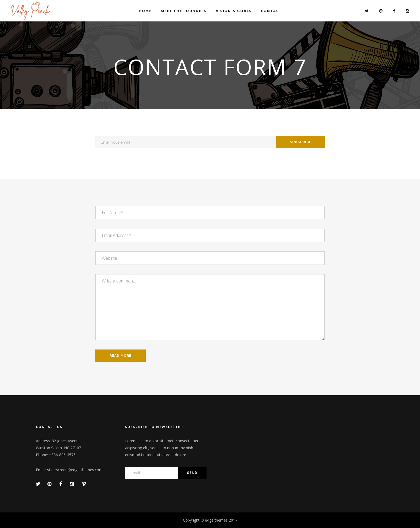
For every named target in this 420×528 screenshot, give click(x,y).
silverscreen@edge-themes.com (75, 470)
